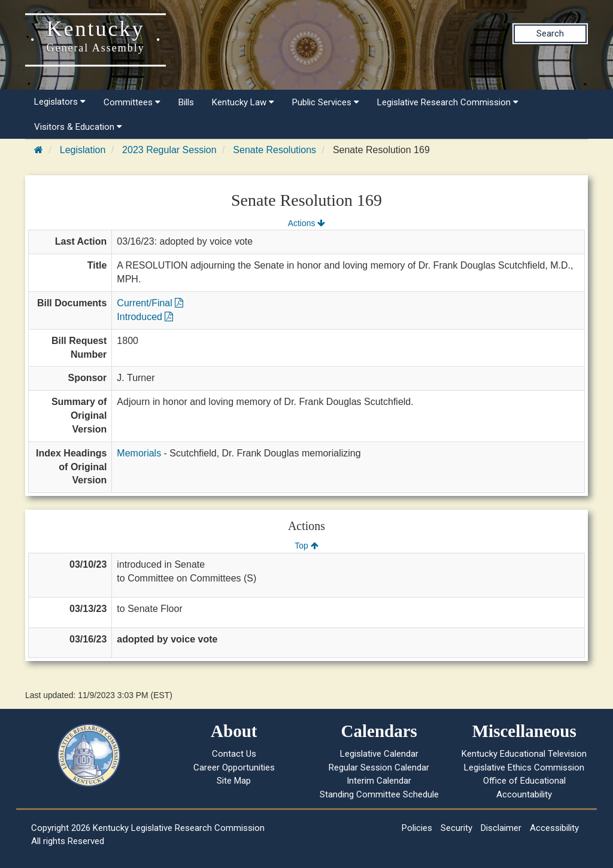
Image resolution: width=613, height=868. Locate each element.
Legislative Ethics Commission (524, 768)
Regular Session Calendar (379, 768)
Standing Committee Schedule (379, 794)
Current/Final (150, 303)
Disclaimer (501, 828)
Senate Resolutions (274, 150)
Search (550, 33)
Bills (186, 102)
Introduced (145, 317)
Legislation (83, 150)
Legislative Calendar (379, 754)
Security (456, 828)
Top (306, 546)
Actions (306, 223)
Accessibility (554, 828)
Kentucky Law (243, 102)
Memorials (139, 453)
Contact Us (234, 754)
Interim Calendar (379, 781)
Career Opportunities (234, 768)
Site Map (234, 781)
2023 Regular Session (169, 150)
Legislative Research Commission (448, 102)
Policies (417, 828)
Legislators (60, 102)
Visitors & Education (78, 127)
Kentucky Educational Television (524, 754)
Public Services (326, 102)
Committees (132, 102)
